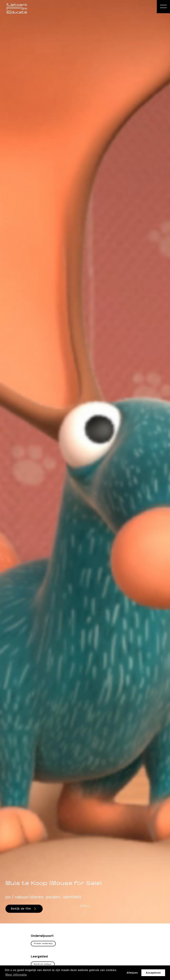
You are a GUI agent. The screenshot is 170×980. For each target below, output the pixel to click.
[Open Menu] (163, 7)
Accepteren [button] (153, 973)
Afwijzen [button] (132, 973)
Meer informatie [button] (16, 975)
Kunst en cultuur (43, 964)
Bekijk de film (24, 909)
